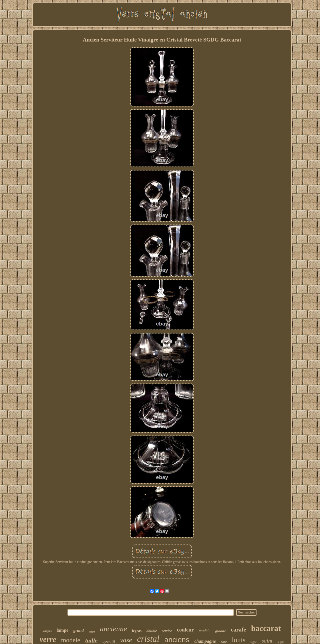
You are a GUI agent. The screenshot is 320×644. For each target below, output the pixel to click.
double (152, 631)
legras (137, 631)
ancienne (113, 629)
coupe (92, 632)
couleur (185, 630)
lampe (62, 630)
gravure (220, 631)
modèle (204, 631)
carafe (238, 630)
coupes (47, 631)
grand (78, 630)
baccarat (266, 628)
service (167, 631)
